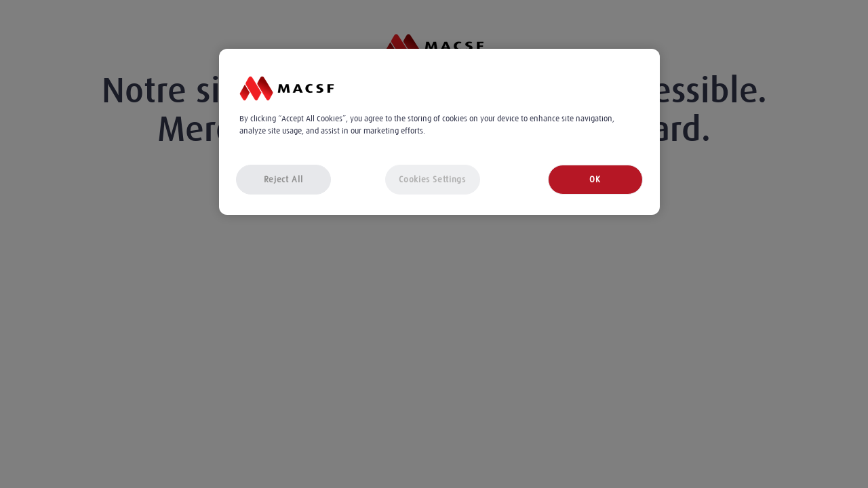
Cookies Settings (432, 179)
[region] (439, 132)
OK (595, 179)
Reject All (283, 179)
